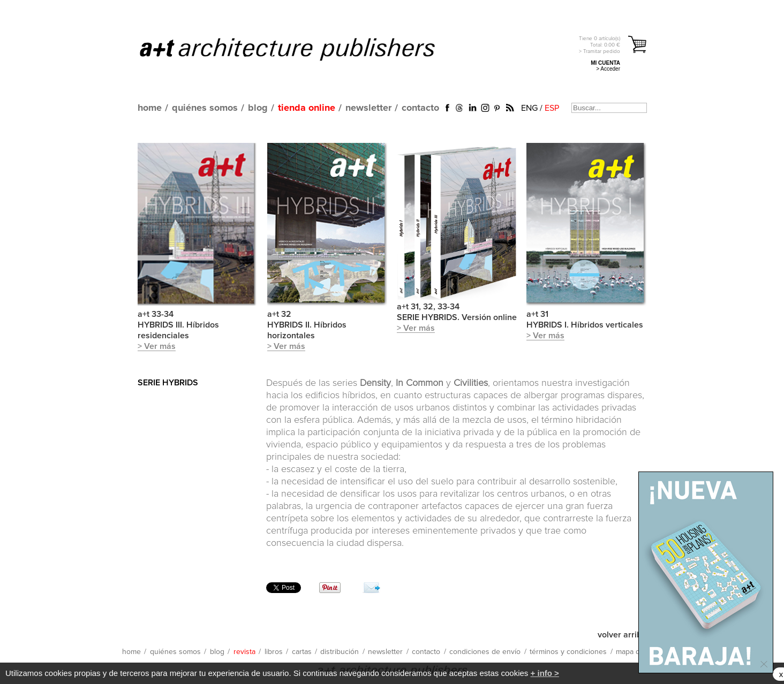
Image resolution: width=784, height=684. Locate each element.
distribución (340, 652)
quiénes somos (205, 108)
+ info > (545, 673)
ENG (529, 108)
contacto (420, 108)
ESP (552, 108)
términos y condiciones (568, 652)
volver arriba (622, 635)
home (150, 108)
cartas (302, 652)
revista (244, 652)
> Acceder (608, 69)
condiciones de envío (485, 652)
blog (258, 108)
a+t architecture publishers (301, 49)
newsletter (368, 108)
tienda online (307, 108)
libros (274, 652)
